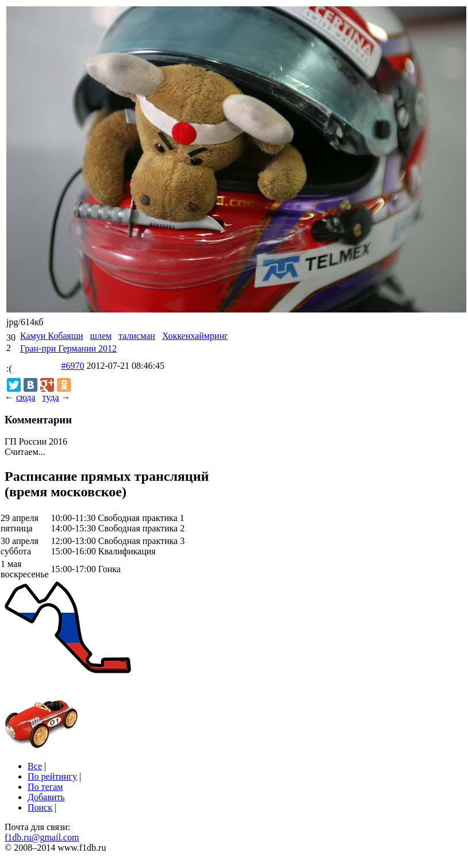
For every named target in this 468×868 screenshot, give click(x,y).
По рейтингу (52, 776)
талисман (137, 336)
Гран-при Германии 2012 (68, 348)
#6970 (72, 366)
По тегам (45, 787)
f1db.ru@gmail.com (42, 837)
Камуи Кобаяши (52, 336)
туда (50, 397)
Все (35, 766)
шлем (101, 336)
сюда (26, 397)
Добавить (46, 797)
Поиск (40, 807)
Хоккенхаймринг (195, 336)
